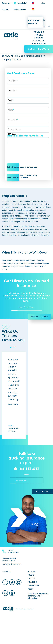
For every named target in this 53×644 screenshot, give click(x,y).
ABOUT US (32, 24)
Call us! (14, 552)
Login (44, 26)
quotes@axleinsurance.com (12, 564)
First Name (13, 81)
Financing (39, 41)
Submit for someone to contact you (13, 167)
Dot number (13, 120)
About (43, 3)
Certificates (39, 44)
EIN (9, 134)
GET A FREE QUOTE (39, 49)
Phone (11, 110)
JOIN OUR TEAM (35, 21)
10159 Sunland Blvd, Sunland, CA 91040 (9, 560)
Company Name (14, 129)
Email (10, 100)
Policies (39, 32)
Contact (43, 20)
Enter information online (13, 177)
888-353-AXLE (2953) (28, 175)
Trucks (39, 35)
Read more (13, 405)
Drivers (39, 38)
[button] (11, 347)
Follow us (7, 571)
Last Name (13, 91)
